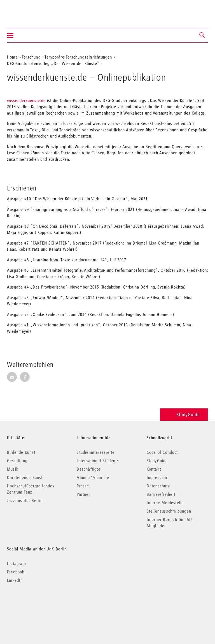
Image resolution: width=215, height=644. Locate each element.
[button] (202, 35)
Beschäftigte (88, 469)
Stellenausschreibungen (169, 511)
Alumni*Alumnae (93, 477)
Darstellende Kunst (25, 477)
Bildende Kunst (21, 452)
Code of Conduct (162, 452)
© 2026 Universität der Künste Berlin (36, 604)
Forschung (31, 57)
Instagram (17, 563)
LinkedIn (15, 580)
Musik (13, 469)
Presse (83, 486)
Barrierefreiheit (161, 494)
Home (12, 57)
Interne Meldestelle (165, 503)
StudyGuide (184, 414)
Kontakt (154, 469)
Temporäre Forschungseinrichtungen (78, 57)
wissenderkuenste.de (27, 100)
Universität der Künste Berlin (29, 10)
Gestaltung (17, 461)
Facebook (16, 572)
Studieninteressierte (96, 452)
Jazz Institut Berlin (25, 500)
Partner (83, 494)
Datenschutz (158, 486)
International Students (98, 461)
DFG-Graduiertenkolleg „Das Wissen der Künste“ (53, 63)
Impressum (157, 477)
